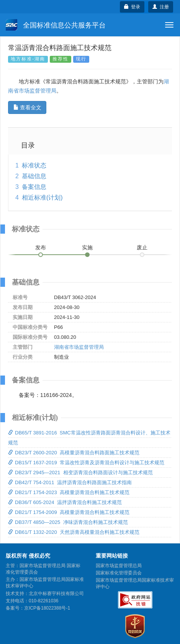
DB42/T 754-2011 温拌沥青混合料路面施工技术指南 (70, 482)
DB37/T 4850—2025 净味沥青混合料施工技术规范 (68, 522)
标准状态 (34, 165)
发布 (41, 247)
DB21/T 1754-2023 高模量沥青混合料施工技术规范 (69, 492)
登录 (132, 7)
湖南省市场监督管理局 (79, 347)
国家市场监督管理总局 (119, 566)
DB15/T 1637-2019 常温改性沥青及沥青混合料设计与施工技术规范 (86, 463)
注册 (161, 7)
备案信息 (34, 187)
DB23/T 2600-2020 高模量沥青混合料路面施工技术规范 (74, 453)
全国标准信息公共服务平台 (56, 25)
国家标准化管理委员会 (119, 573)
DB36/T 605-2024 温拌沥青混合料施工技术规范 (65, 502)
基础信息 (34, 176)
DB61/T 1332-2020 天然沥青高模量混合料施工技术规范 (74, 532)
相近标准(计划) (42, 198)
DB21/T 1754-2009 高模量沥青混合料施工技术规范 (69, 512)
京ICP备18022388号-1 (47, 608)
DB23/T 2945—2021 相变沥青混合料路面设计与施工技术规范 (80, 472)
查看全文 (27, 107)
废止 (142, 247)
